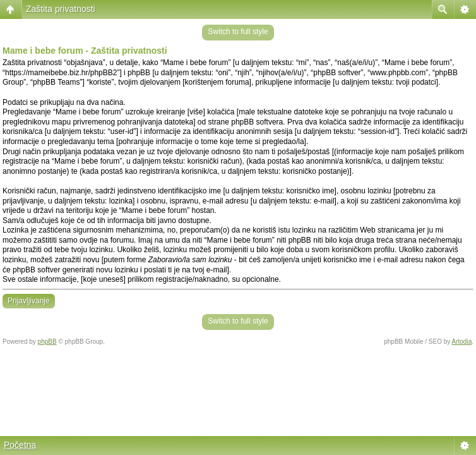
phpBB (47, 342)
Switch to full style (238, 32)
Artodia (462, 342)
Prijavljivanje (29, 301)
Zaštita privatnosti (61, 9)
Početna (20, 445)
